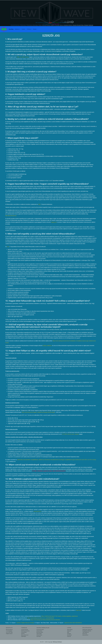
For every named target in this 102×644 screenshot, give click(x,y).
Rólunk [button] (35, 29)
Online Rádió (39, 634)
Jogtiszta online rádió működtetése (73, 623)
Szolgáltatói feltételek (87, 631)
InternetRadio (24, 632)
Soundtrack (69, 635)
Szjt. (39, 204)
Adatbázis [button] (17, 29)
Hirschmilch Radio (40, 630)
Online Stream (39, 635)
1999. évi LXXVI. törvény (23, 57)
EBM (68, 632)
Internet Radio (39, 631)
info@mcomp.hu (9, 634)
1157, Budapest (9, 631)
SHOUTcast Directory (25, 631)
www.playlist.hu (37, 511)
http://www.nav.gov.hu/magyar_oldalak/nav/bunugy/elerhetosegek (38, 412)
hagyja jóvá (54, 222)
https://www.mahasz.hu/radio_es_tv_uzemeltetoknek (41, 618)
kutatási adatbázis (47, 346)
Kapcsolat (79, 610)
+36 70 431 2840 (9, 632)
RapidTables (24, 636)
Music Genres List (25, 635)
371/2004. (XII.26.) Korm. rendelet (70, 434)
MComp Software (9, 630)
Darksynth (69, 631)
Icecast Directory (25, 630)
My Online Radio (40, 632)
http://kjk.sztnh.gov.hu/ (11, 216)
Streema (23, 634)
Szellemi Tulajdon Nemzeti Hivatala (25, 623)
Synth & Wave (70, 630)
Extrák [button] (23, 29)
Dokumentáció (85, 635)
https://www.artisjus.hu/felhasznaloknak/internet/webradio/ (46, 620)
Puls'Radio (39, 636)
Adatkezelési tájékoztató (87, 630)
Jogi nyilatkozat (86, 632)
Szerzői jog (85, 634)
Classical (69, 636)
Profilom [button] (29, 29)
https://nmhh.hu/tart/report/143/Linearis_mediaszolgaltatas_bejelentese (60, 616)
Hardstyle (69, 634)
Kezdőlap (11, 29)
